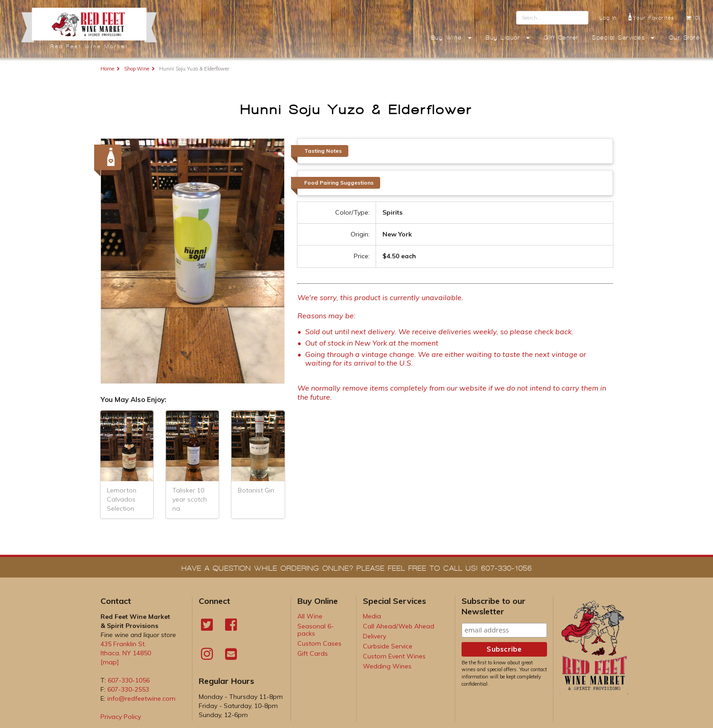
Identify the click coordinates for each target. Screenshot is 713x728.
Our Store (685, 38)
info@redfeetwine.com (141, 698)
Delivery (374, 636)
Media (372, 616)
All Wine (310, 616)
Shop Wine (137, 69)
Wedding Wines (387, 666)
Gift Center (561, 38)
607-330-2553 (128, 689)
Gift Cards (313, 653)
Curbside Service (388, 646)
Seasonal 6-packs (316, 630)
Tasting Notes (323, 151)
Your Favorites (651, 17)
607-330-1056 (129, 680)
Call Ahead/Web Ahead (399, 626)
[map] (110, 662)
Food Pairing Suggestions (339, 183)
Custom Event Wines (394, 656)
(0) (693, 18)
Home (107, 69)
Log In (608, 18)
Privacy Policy (121, 717)
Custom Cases (319, 643)
